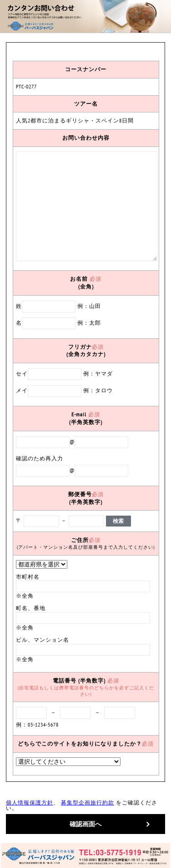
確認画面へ (85, 824)
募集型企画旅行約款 (88, 802)
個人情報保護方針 (30, 802)
